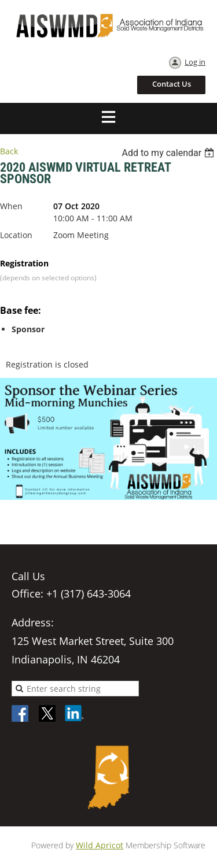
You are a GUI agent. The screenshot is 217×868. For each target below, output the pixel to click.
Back (9, 151)
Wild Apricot (100, 845)
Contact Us (172, 84)
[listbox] (169, 153)
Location (16, 235)
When (11, 206)
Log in (195, 62)
